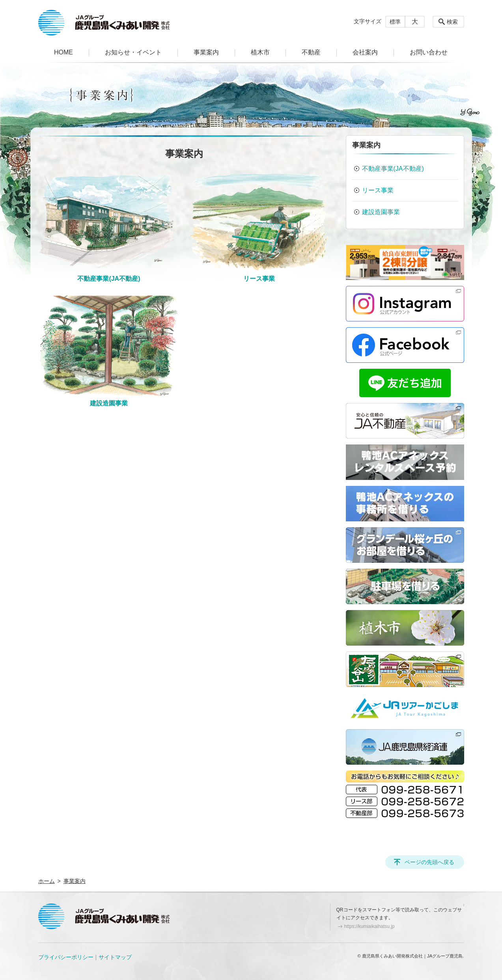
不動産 (311, 52)
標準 (395, 22)
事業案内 (206, 52)
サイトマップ (115, 957)
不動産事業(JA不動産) (109, 279)
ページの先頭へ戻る (429, 862)
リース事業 (259, 279)
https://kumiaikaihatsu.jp (370, 926)
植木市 (260, 52)
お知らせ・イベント (133, 52)
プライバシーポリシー (66, 957)
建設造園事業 (109, 403)
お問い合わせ (429, 52)
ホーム (47, 881)
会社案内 (365, 52)
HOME (63, 52)
